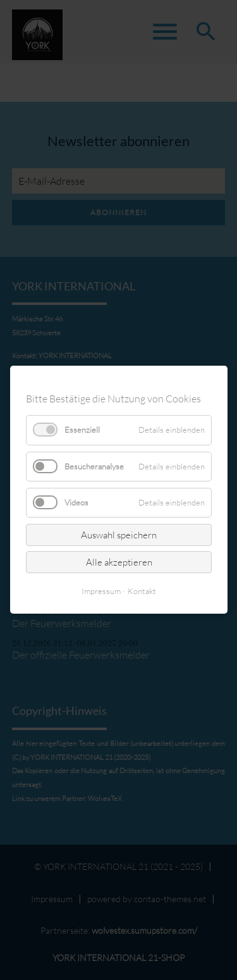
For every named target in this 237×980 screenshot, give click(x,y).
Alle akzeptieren (118, 562)
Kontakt (142, 592)
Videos (76, 502)
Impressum (101, 592)
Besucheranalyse (94, 466)
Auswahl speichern (119, 535)
